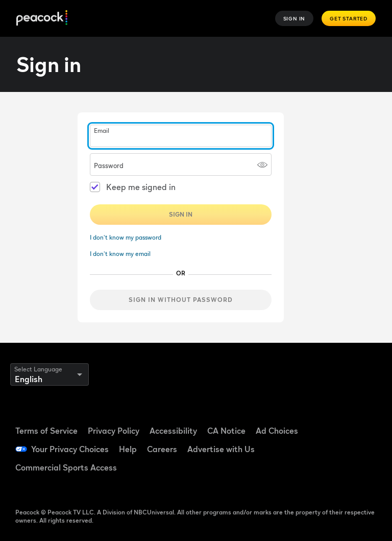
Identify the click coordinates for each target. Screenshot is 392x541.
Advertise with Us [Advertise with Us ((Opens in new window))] (221, 449)
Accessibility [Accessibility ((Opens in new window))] (173, 431)
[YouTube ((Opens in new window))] (332, 448)
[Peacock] (42, 19)
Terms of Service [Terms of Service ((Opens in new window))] (46, 431)
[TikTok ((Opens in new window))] (359, 419)
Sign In (295, 18)
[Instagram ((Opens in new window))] (359, 448)
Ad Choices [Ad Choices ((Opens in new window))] (277, 431)
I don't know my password (126, 237)
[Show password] (262, 164)
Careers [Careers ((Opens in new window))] (162, 449)
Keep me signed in (141, 187)
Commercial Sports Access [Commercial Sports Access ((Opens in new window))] (66, 467)
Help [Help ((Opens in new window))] (128, 449)
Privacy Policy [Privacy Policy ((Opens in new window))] (114, 431)
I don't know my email (120, 254)
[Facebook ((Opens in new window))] (332, 419)
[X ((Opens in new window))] (332, 477)
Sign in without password (180, 300)
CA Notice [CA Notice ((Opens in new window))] (226, 431)
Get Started (349, 18)
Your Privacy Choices (70, 449)
